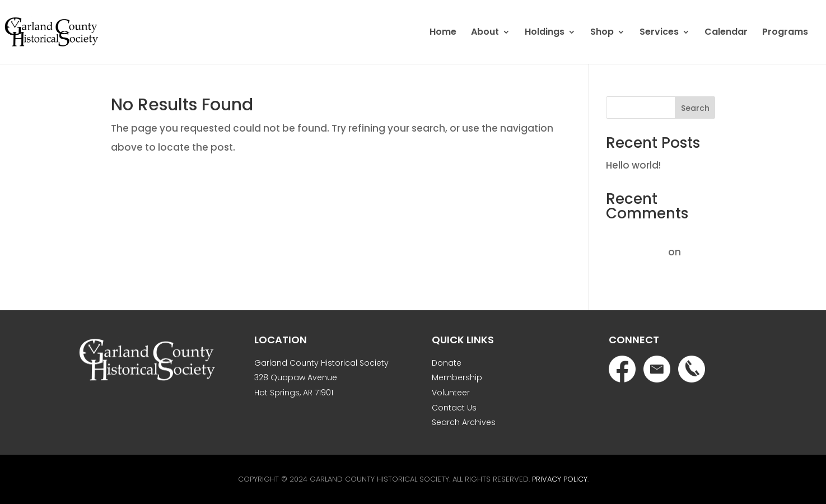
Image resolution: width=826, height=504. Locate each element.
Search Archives (464, 422)
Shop (602, 33)
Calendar (726, 33)
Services (659, 33)
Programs (785, 33)
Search (695, 108)
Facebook (622, 369)
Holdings (545, 33)
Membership (457, 377)
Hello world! (633, 165)
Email (657, 369)
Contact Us (454, 408)
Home (443, 33)
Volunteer (451, 393)
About (485, 33)
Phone (692, 369)
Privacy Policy (560, 479)
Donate (447, 363)
